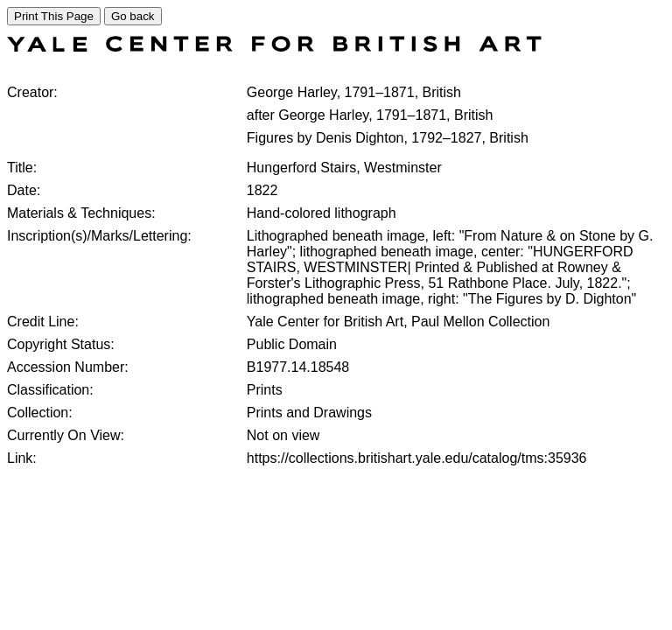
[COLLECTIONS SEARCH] (274, 47)
